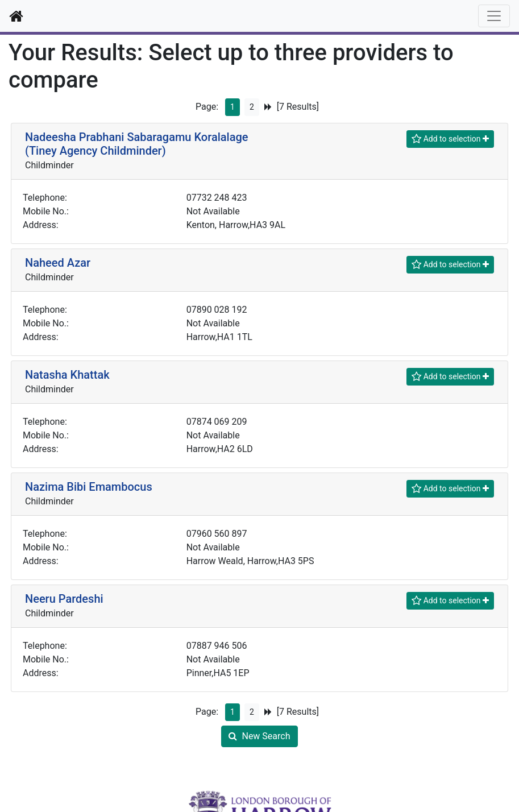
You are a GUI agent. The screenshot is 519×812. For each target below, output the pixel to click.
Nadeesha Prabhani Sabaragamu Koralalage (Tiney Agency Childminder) (137, 144)
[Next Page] (268, 107)
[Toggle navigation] (494, 16)
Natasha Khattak (67, 375)
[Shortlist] (450, 139)
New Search (259, 736)
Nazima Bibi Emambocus (89, 487)
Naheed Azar (58, 263)
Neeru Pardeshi (64, 599)
